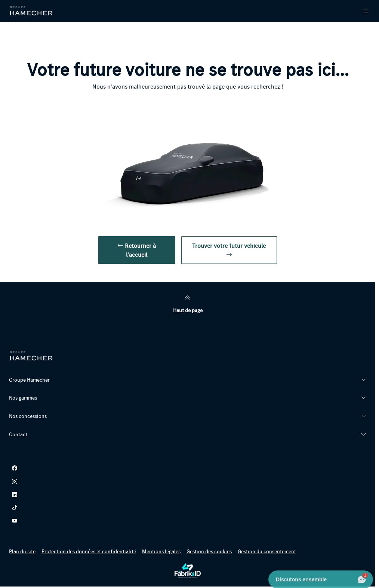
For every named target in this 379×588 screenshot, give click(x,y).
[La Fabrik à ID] (188, 570)
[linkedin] (188, 494)
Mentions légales (161, 552)
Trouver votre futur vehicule (229, 250)
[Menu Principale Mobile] (360, 11)
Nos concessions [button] (28, 416)
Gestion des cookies (209, 552)
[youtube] (188, 521)
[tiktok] (188, 507)
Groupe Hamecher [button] (29, 380)
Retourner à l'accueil (137, 250)
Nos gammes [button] (23, 398)
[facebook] (188, 468)
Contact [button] (18, 434)
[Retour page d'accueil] (31, 11)
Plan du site (22, 552)
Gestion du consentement (267, 552)
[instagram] (188, 481)
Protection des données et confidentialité (89, 552)
